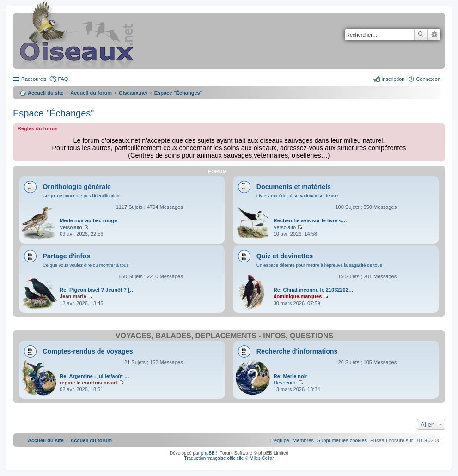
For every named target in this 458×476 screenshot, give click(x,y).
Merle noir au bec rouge (88, 220)
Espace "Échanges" (53, 113)
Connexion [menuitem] (428, 79)
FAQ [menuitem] (63, 79)
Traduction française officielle (214, 458)
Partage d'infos (66, 256)
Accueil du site (46, 93)
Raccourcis (34, 79)
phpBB (208, 453)
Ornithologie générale (77, 187)
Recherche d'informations (297, 351)
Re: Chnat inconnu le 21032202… (314, 290)
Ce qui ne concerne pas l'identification (81, 196)
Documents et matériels (294, 187)
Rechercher (421, 35)
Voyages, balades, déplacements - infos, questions (224, 336)
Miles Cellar (262, 458)
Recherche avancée (434, 35)
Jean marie (73, 296)
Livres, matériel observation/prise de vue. (298, 196)
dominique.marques (298, 296)
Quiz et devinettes (285, 256)
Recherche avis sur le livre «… (310, 220)
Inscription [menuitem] (393, 79)
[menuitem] (342, 440)
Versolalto (71, 227)
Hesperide (285, 383)
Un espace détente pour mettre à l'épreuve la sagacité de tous (319, 265)
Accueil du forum (91, 93)
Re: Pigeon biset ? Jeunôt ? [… (97, 290)
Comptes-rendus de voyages (88, 351)
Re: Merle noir (290, 376)
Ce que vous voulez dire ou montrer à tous (85, 265)
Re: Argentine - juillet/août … (95, 376)
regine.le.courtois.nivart (89, 383)
